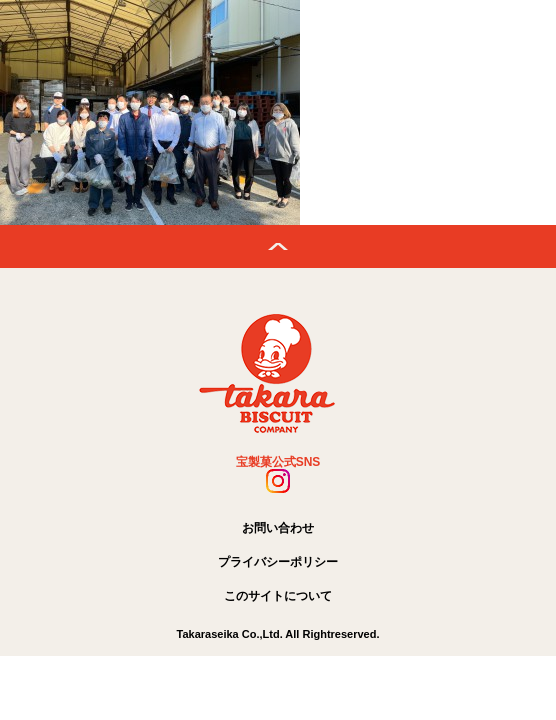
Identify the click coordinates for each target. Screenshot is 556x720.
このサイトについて (278, 596)
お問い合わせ (278, 528)
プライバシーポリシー (278, 562)
